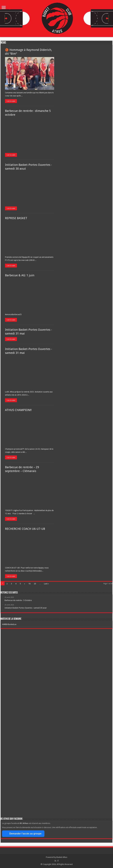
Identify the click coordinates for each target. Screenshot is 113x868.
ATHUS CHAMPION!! (18, 410)
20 (35, 584)
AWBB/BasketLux (9, 624)
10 (29, 584)
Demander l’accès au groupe (23, 834)
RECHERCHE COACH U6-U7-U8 (25, 529)
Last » (46, 584)
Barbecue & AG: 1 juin (20, 275)
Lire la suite (11, 101)
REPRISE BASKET (16, 218)
